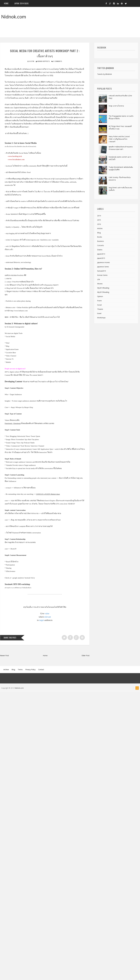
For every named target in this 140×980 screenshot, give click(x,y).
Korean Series (102, 276)
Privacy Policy (30, 670)
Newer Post (4, 656)
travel (99, 314)
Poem (99, 301)
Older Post (86, 656)
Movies (100, 284)
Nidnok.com (14, 17)
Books (100, 237)
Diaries (100, 250)
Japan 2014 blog (21, 4)
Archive (6, 670)
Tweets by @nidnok (104, 75)
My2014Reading (103, 288)
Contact (41, 670)
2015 (99, 220)
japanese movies (104, 263)
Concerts (101, 246)
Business (101, 242)
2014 (99, 216)
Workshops (101, 318)
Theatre (100, 310)
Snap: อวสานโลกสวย (116, 106)
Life (99, 280)
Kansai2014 (101, 271)
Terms (20, 670)
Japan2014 (101, 254)
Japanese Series (103, 267)
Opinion (100, 297)
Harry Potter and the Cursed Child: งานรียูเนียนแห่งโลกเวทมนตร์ (119, 139)
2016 (99, 225)
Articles (100, 229)
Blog (99, 233)
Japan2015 (101, 259)
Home (6, 4)
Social (99, 305)
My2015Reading (103, 293)
